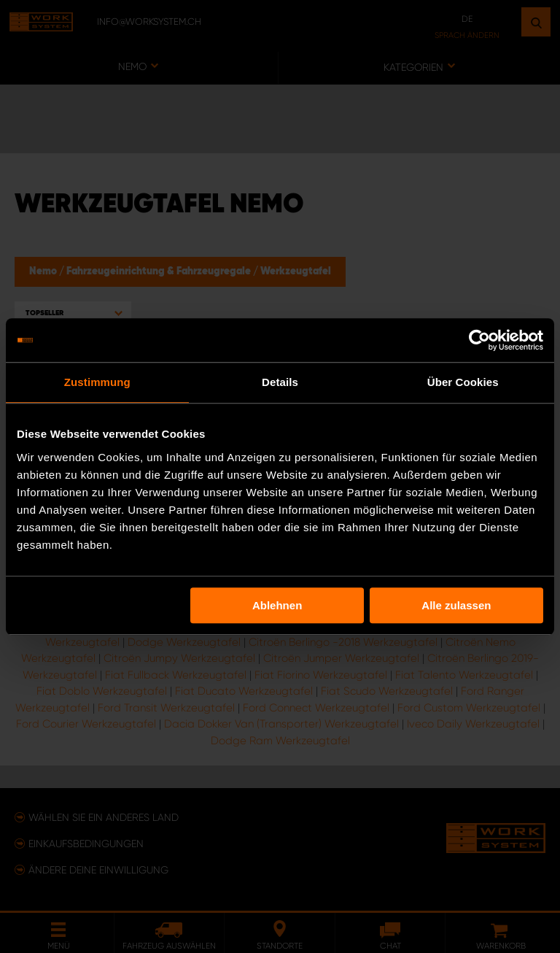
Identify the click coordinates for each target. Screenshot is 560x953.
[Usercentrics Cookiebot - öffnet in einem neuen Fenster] (479, 340)
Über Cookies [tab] (463, 382)
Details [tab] (280, 382)
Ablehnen (277, 605)
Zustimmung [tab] (97, 382)
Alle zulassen (456, 605)
